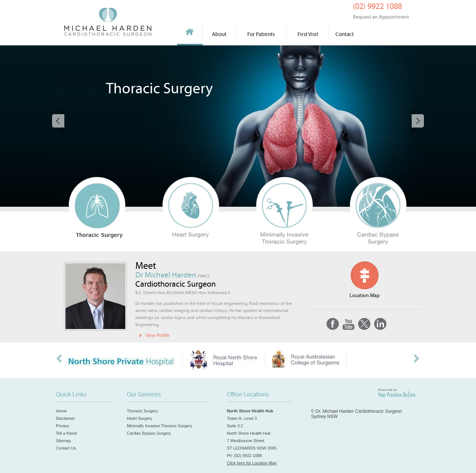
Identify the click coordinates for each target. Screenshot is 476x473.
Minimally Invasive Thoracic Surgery (160, 426)
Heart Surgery (139, 418)
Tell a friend (66, 433)
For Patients (261, 34)
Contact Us (66, 448)
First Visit (308, 34)
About (219, 34)
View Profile (157, 336)
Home (190, 34)
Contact (345, 34)
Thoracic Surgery (142, 411)
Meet (146, 266)
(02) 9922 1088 (381, 11)
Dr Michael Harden (173, 275)
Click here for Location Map (252, 463)
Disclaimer (65, 418)
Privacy (62, 426)
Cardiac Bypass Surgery (149, 433)
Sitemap (63, 441)
